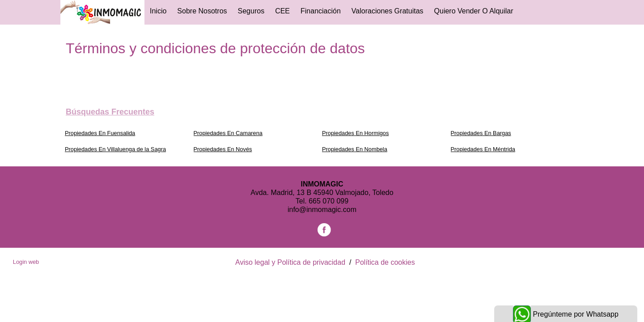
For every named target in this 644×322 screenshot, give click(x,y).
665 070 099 (328, 201)
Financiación (321, 11)
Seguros (251, 11)
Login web (26, 262)
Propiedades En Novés (223, 149)
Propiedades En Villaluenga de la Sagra (115, 149)
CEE (282, 11)
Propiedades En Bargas (481, 133)
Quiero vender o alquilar (474, 11)
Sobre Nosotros (202, 11)
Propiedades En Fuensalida (100, 133)
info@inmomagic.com (322, 210)
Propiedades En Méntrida (483, 149)
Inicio (158, 11)
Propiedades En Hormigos (355, 133)
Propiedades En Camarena (228, 133)
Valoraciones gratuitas (388, 11)
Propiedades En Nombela (355, 149)
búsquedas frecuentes (110, 112)
